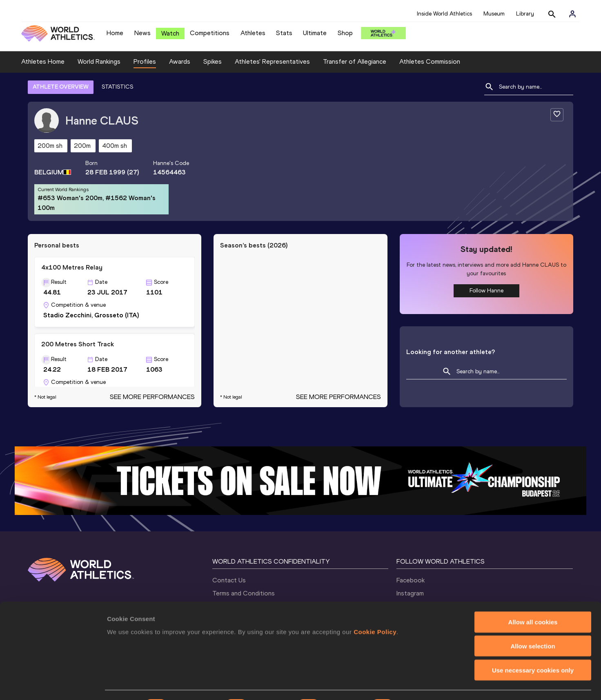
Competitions (210, 33)
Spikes (213, 61)
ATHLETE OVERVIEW (61, 87)
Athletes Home (43, 61)
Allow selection (533, 624)
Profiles (145, 61)
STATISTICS (117, 87)
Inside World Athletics (444, 14)
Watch (170, 33)
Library (525, 14)
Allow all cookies (533, 600)
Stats (284, 33)
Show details (428, 684)
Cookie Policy (375, 609)
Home (115, 33)
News (142, 33)
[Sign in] (572, 14)
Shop (345, 33)
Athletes (253, 33)
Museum (494, 14)
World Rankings (99, 61)
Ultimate (315, 33)
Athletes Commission (430, 61)
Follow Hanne (486, 291)
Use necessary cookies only (533, 648)
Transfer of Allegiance (355, 61)
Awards (180, 61)
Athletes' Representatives (272, 61)
